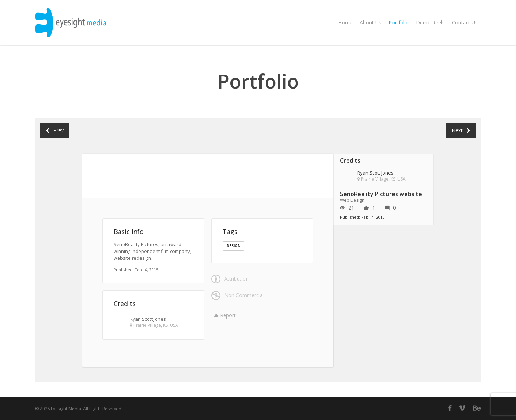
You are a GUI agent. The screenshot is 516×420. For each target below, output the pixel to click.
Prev (55, 130)
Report (225, 315)
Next (461, 130)
